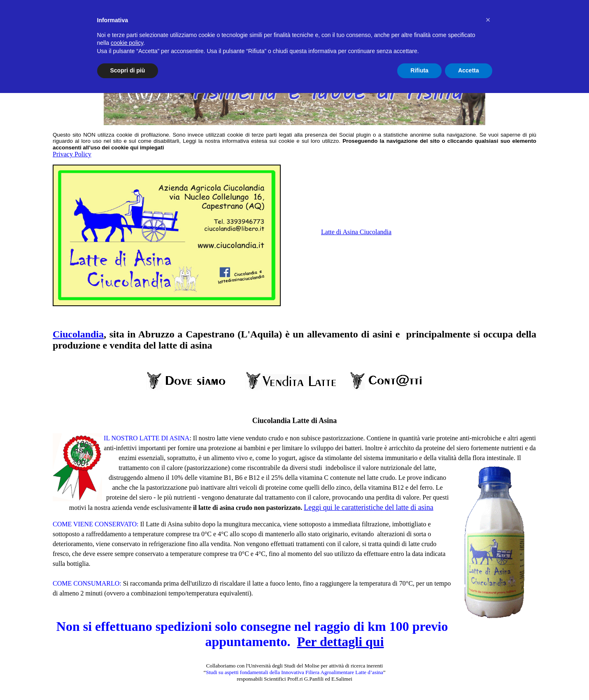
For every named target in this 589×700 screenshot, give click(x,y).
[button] (488, 20)
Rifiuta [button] (419, 70)
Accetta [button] (469, 70)
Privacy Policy (72, 154)
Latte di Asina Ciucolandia (356, 232)
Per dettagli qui (341, 642)
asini (382, 334)
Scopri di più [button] (128, 70)
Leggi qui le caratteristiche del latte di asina (368, 507)
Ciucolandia (78, 334)
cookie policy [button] (127, 43)
